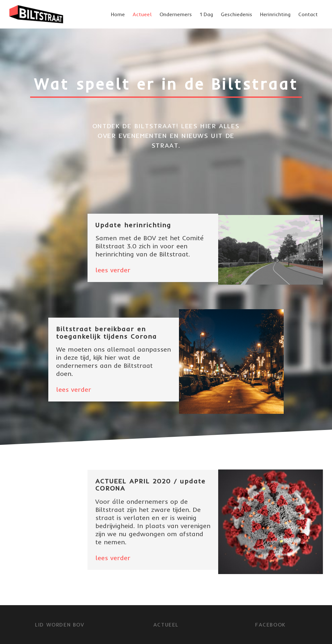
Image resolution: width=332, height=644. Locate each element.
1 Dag (206, 14)
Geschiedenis (237, 14)
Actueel (142, 14)
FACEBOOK (270, 625)
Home (118, 14)
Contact (308, 14)
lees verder (113, 270)
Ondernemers (176, 14)
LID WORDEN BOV (59, 625)
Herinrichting (275, 14)
